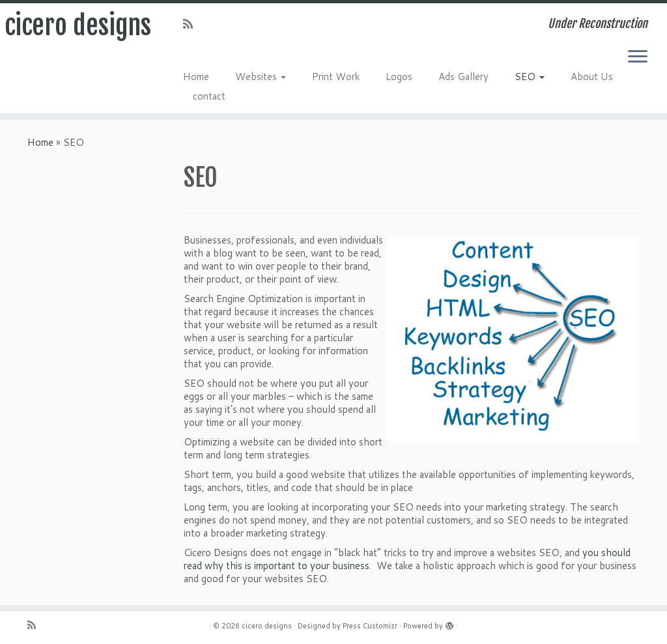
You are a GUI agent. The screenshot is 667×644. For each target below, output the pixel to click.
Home (196, 77)
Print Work (336, 77)
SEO (530, 77)
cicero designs (78, 25)
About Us (592, 77)
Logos (399, 77)
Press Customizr (370, 626)
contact (209, 96)
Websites (261, 77)
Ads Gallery (463, 77)
